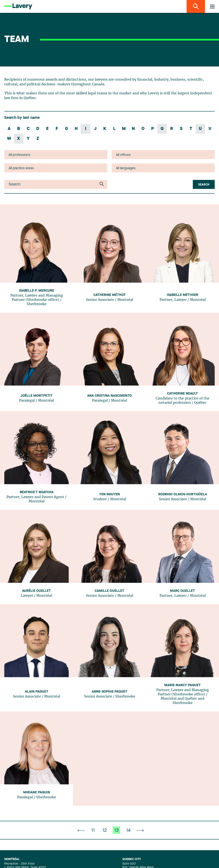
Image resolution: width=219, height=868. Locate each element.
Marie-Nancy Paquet (182, 685)
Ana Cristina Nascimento (109, 396)
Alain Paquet (37, 692)
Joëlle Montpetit (36, 396)
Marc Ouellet (182, 591)
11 (93, 830)
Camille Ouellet (109, 591)
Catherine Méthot (110, 295)
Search (204, 185)
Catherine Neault (182, 394)
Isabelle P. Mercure (36, 291)
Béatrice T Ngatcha (37, 492)
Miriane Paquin (37, 793)
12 (105, 830)
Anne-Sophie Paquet (109, 692)
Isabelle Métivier (182, 295)
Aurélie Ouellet (36, 591)
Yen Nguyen (109, 494)
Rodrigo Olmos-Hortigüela (183, 494)
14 (128, 830)
